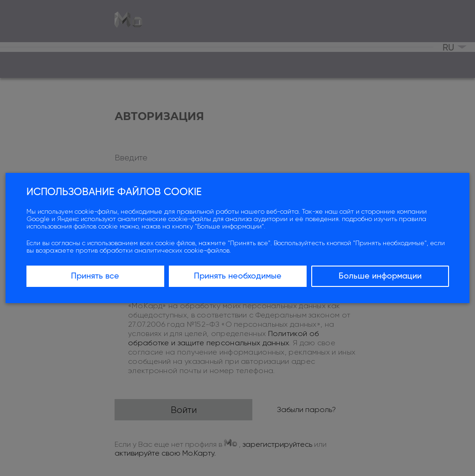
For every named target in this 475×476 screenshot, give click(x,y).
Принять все (95, 276)
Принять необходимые (238, 276)
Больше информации (380, 276)
